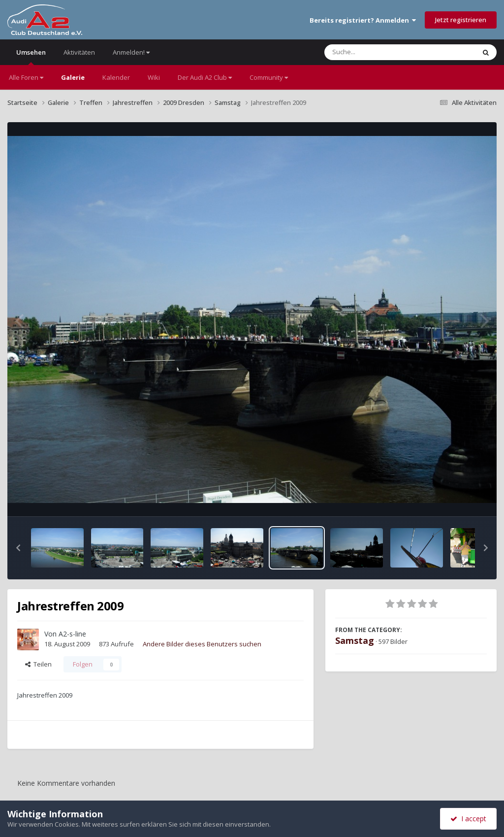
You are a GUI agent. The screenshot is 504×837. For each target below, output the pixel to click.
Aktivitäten (79, 52)
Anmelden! (131, 52)
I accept (468, 819)
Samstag (355, 640)
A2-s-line (72, 634)
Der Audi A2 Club (205, 77)
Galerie (73, 77)
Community (269, 77)
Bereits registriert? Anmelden (363, 20)
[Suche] (380, 52)
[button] (18, 548)
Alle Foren (26, 77)
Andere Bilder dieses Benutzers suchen (202, 644)
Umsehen (31, 56)
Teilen (38, 664)
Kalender (116, 77)
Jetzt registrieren (461, 20)
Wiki (154, 77)
